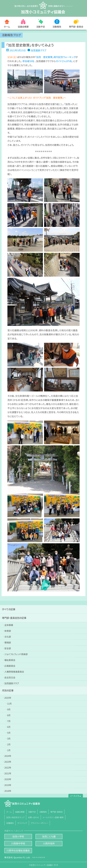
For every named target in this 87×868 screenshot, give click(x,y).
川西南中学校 (18, 843)
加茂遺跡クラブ (39, 50)
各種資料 (10, 823)
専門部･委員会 (76, 27)
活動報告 (57, 27)
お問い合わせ (33, 817)
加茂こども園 (49, 836)
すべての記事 (9, 609)
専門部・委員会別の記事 (14, 618)
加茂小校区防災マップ (15, 817)
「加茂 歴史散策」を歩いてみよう (30, 45)
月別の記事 (8, 690)
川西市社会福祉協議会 (18, 850)
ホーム (7, 27)
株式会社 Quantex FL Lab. (25, 857)
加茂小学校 (18, 836)
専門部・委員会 (57, 812)
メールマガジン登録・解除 (53, 817)
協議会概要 (23, 27)
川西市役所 (49, 843)
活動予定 (41, 27)
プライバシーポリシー (39, 823)
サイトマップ (22, 823)
